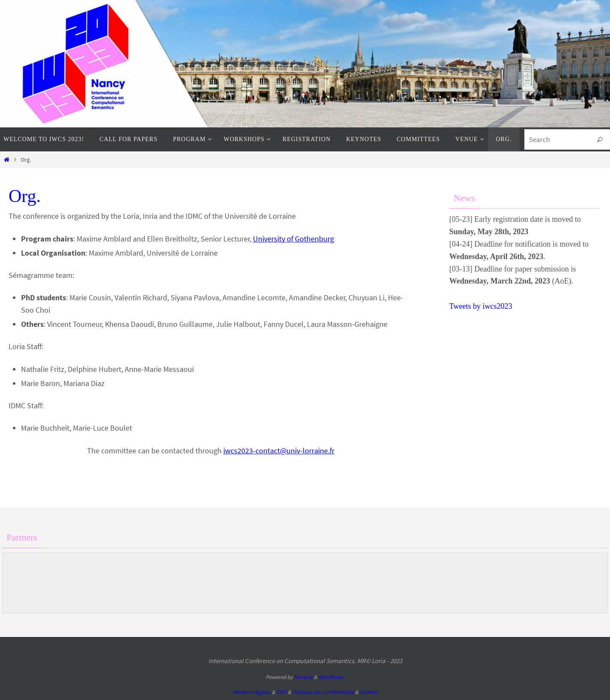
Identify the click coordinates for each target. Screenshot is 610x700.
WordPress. (331, 677)
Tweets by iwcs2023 (481, 306)
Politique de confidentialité (323, 692)
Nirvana (303, 677)
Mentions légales (252, 692)
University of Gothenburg (293, 239)
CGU (281, 692)
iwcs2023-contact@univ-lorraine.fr (279, 451)
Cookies (368, 692)
